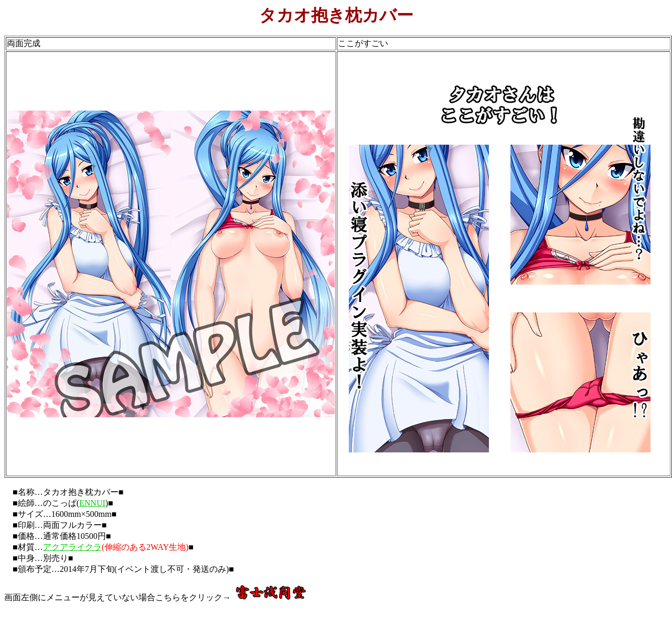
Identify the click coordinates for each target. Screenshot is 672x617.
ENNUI (92, 503)
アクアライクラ (72, 547)
